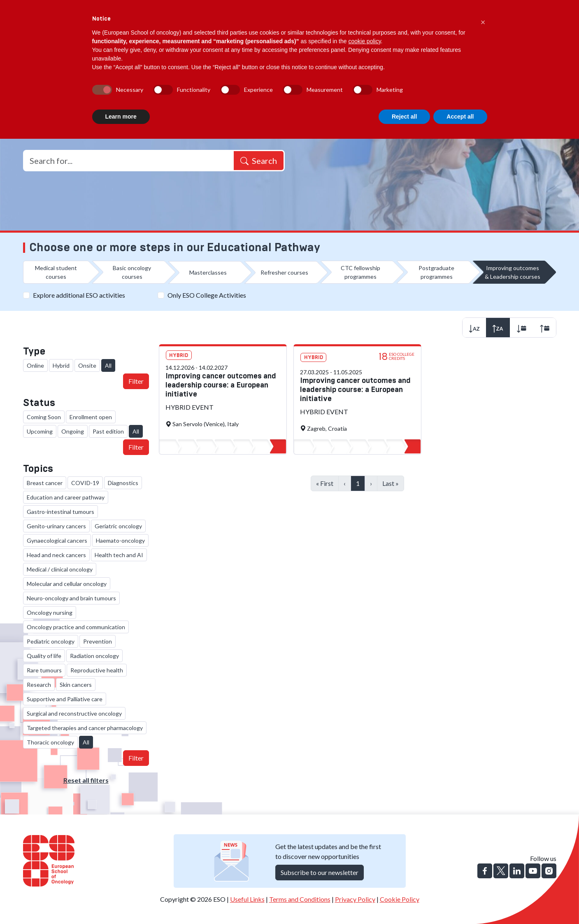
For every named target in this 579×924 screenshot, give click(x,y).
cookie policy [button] (364, 41)
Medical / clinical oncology (60, 569)
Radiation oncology (94, 656)
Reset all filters (86, 780)
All (108, 365)
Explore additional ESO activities (79, 295)
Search (259, 161)
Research (39, 685)
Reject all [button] (404, 117)
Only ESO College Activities (207, 295)
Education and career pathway (66, 497)
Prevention (98, 641)
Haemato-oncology (120, 540)
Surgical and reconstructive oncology (74, 713)
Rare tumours (44, 670)
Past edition (108, 431)
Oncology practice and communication (76, 627)
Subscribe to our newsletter (320, 872)
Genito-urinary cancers (56, 526)
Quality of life (44, 656)
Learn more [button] (121, 117)
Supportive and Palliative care (65, 699)
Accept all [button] (460, 117)
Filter (136, 381)
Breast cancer (45, 483)
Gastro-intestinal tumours (60, 512)
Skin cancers (76, 685)
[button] (483, 20)
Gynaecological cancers (57, 540)
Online (35, 365)
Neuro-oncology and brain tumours (71, 598)
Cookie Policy (400, 899)
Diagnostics (123, 483)
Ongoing (73, 431)
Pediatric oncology (51, 641)
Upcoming (40, 431)
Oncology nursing (50, 612)
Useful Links (247, 899)
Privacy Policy (355, 899)
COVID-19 (85, 483)
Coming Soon (44, 417)
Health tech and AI (119, 555)
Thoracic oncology (50, 742)
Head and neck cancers (56, 555)
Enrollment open (91, 417)
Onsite (87, 365)
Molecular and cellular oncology (67, 584)
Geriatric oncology (118, 526)
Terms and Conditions (300, 899)
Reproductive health (97, 670)
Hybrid (61, 365)
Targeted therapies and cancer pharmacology (85, 728)
